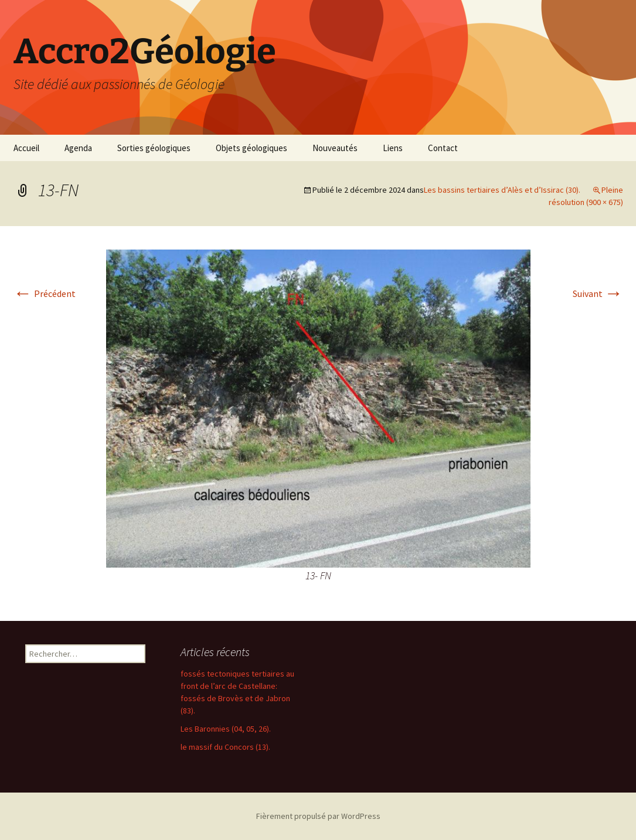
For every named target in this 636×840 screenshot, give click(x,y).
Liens (393, 148)
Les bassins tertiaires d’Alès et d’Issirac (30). (502, 190)
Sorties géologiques (154, 148)
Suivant (598, 293)
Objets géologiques (251, 148)
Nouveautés (335, 148)
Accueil (26, 148)
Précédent (45, 293)
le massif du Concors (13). (225, 747)
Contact (443, 148)
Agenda (78, 148)
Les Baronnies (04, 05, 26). (226, 729)
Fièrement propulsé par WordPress (318, 816)
